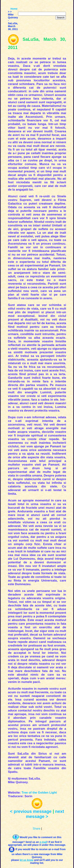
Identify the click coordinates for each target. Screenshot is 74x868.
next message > (45, 814)
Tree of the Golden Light (39, 793)
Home (14, 9)
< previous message (31, 811)
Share (37, 829)
